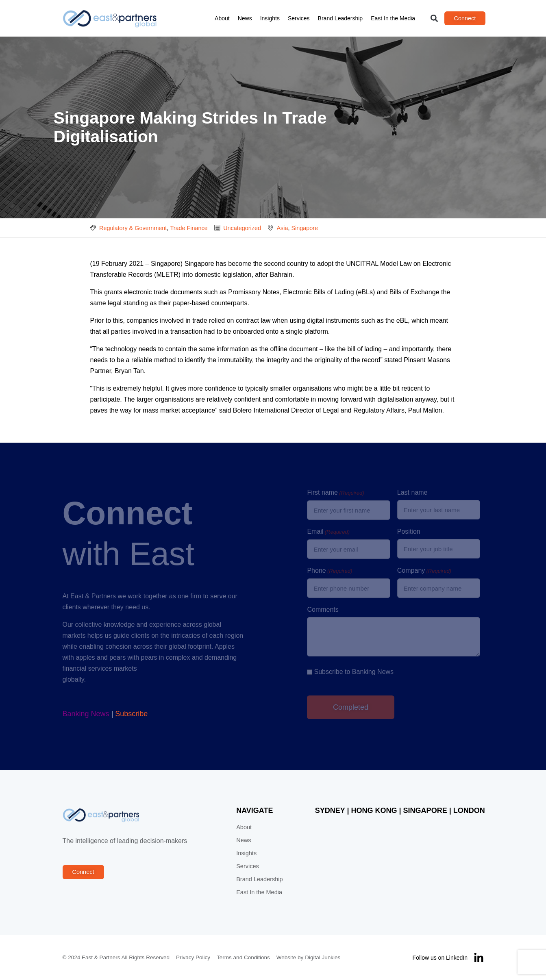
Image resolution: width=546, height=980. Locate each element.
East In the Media (393, 18)
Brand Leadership (340, 18)
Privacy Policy (193, 957)
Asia (282, 228)
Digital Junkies (323, 957)
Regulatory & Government (133, 228)
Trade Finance (189, 228)
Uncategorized (242, 228)
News (245, 18)
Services (299, 18)
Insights (270, 18)
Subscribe (131, 714)
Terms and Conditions (243, 957)
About (222, 18)
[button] (434, 18)
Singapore (305, 228)
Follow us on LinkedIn (440, 958)
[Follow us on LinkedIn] (479, 958)
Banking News (86, 714)
